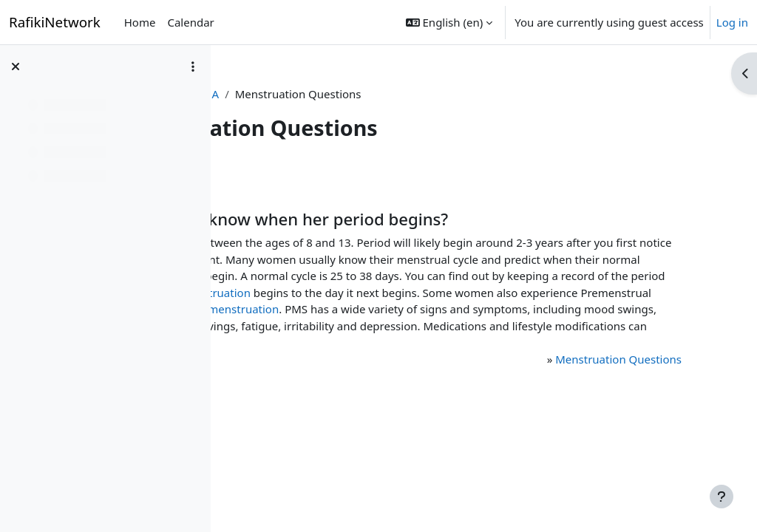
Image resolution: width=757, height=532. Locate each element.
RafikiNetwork (55, 22)
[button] (449, 22)
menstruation (491, 309)
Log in (732, 22)
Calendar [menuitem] (190, 22)
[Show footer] (722, 497)
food (388, 359)
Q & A (373, 94)
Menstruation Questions (606, 392)
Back (261, 175)
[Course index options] (193, 66)
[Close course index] (16, 66)
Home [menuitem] (140, 22)
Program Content (296, 94)
